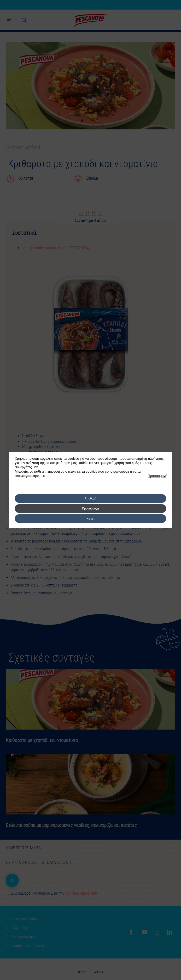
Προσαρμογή (157, 476)
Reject (90, 519)
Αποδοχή (90, 498)
